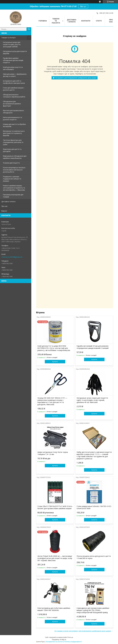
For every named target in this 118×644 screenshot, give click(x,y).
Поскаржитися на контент (54, 642)
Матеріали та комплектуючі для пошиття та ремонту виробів (14, 133)
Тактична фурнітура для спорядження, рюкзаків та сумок (13, 142)
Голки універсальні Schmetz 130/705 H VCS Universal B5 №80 (94, 507)
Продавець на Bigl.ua (59, 640)
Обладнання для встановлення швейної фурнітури (12, 104)
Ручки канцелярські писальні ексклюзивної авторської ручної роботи (14, 170)
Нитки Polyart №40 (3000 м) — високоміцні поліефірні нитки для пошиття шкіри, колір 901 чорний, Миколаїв (55, 558)
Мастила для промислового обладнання (13, 112)
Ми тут (83, 6)
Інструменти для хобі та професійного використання (14, 82)
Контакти (86, 21)
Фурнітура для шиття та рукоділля (12, 150)
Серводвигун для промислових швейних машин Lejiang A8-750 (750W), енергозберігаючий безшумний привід (93, 610)
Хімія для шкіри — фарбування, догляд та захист (15, 75)
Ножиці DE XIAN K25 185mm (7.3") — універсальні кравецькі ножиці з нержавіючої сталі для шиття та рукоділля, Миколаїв (52, 401)
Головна (43, 21)
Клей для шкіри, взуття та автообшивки (13, 68)
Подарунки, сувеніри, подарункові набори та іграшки (12, 179)
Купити (55, 362)
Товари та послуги (8, 38)
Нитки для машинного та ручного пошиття (13, 118)
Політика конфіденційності (73, 642)
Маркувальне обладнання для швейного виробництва (15, 157)
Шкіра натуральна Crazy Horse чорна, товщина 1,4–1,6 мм (53, 453)
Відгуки (4, 211)
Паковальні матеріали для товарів (13, 196)
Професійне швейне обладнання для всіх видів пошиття (13, 60)
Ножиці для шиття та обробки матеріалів (14, 125)
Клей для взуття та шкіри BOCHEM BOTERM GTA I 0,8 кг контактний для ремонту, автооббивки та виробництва (54, 348)
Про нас (4, 206)
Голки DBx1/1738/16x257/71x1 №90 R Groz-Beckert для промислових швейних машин (55, 507)
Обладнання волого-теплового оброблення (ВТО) (14, 96)
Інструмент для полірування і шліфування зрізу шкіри (76, 78)
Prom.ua (70, 637)
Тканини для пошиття (11, 163)
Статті (99, 21)
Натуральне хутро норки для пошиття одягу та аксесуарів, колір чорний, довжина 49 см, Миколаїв (92, 400)
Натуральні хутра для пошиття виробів (15, 52)
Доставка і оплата (8, 201)
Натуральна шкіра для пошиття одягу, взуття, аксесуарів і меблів (12, 44)
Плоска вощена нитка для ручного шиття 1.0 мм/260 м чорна (94, 557)
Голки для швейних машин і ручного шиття (14, 89)
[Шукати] (29, 29)
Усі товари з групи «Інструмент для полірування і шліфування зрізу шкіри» (83, 631)
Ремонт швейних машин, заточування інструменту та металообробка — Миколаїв (14, 188)
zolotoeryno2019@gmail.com (12, 257)
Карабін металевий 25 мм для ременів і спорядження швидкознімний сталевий (93, 347)
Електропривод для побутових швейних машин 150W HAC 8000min (54, 609)
